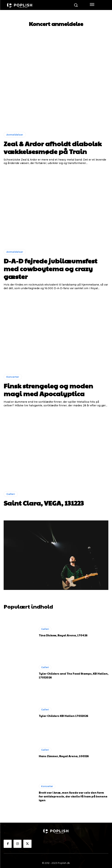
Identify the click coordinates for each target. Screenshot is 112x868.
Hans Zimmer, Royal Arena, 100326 (64, 756)
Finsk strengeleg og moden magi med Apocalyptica (48, 390)
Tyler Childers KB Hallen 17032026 (63, 716)
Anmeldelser (15, 135)
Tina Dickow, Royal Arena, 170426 (63, 635)
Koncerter (13, 377)
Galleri (11, 494)
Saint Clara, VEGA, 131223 (44, 503)
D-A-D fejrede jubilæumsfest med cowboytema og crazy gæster (50, 268)
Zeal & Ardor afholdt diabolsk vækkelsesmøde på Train (53, 147)
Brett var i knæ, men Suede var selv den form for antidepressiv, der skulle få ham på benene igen (73, 796)
